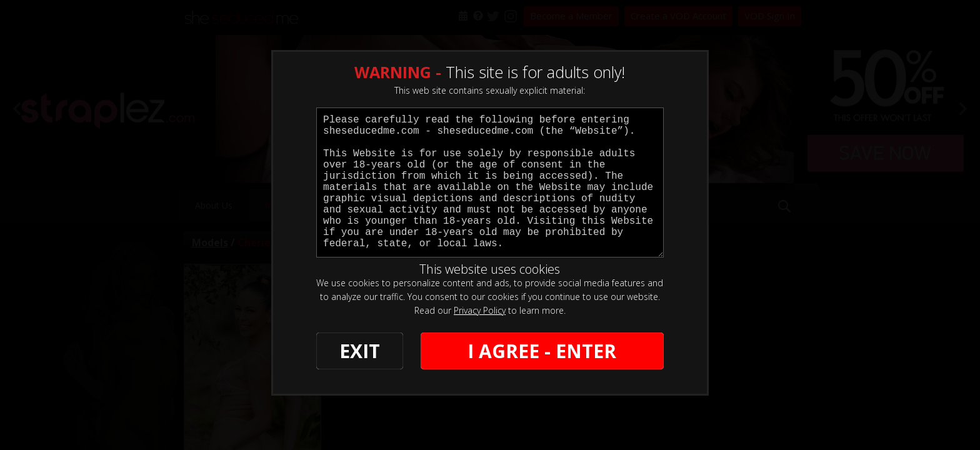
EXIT (360, 351)
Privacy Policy (480, 310)
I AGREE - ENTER (542, 351)
